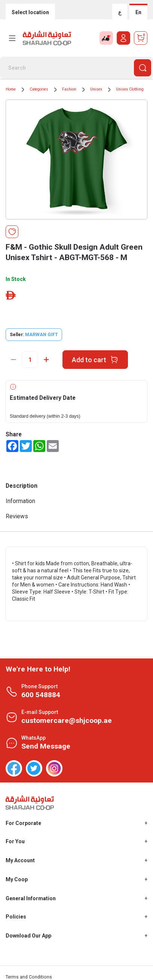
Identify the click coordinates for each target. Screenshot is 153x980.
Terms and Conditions (29, 977)
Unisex (96, 89)
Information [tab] (20, 501)
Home (11, 89)
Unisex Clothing (130, 89)
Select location (30, 12)
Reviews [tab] (17, 516)
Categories (39, 89)
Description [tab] (22, 486)
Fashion (69, 89)
